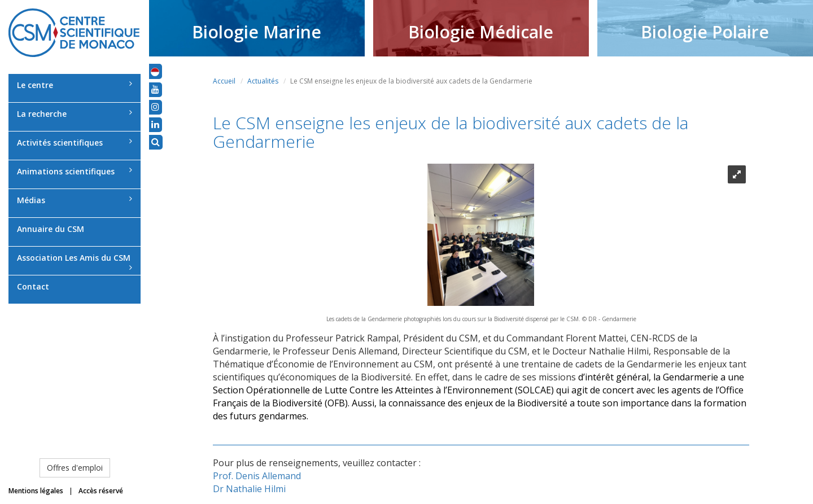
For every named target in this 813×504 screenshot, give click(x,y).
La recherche (75, 114)
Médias (75, 200)
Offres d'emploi (75, 468)
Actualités (263, 81)
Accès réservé (101, 491)
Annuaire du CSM (51, 229)
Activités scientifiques (75, 143)
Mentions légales (36, 491)
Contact (33, 286)
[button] (155, 71)
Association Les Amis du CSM (75, 262)
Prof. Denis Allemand (257, 476)
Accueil (224, 81)
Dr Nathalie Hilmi (249, 489)
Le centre (75, 85)
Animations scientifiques (75, 171)
